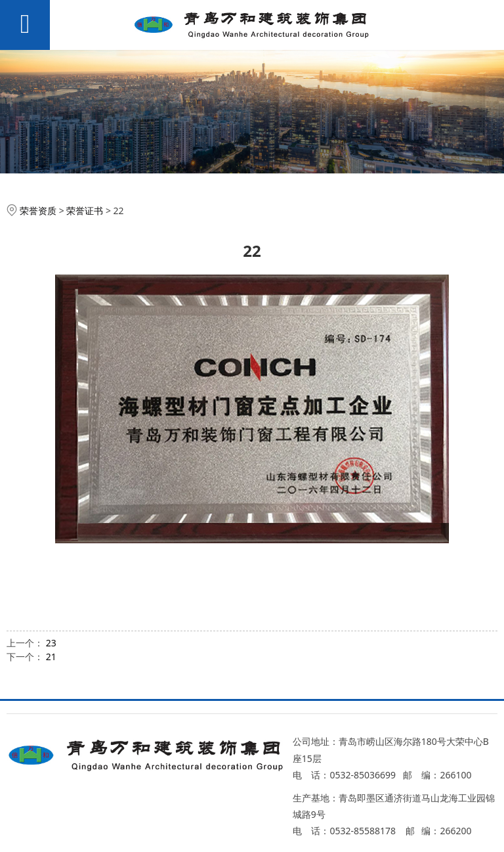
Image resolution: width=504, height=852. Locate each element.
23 (51, 643)
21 (51, 657)
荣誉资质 (38, 211)
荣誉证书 (85, 211)
